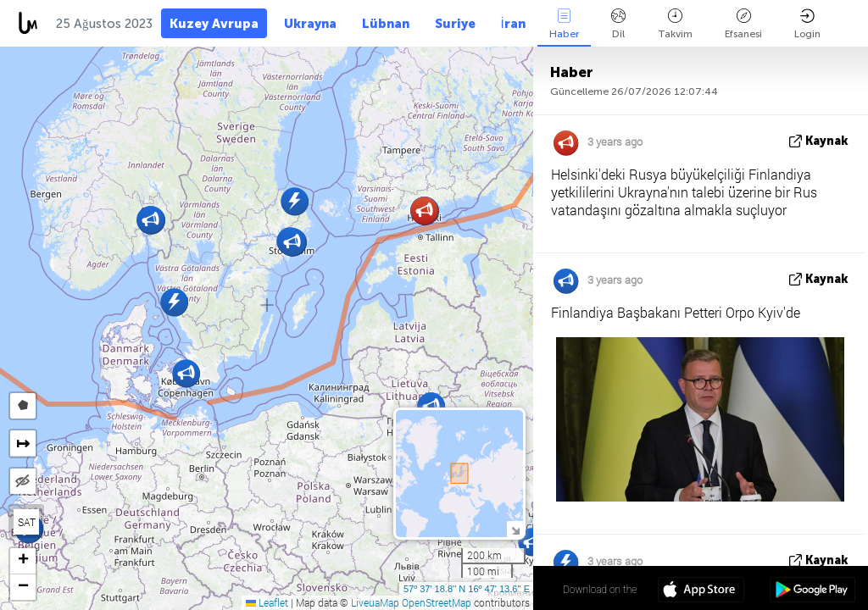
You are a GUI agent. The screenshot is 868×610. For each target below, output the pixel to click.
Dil (618, 24)
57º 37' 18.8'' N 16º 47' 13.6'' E (467, 589)
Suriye (455, 24)
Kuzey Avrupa (214, 24)
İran (513, 24)
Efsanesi (743, 24)
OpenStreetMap (437, 602)
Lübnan (386, 24)
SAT (27, 522)
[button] (295, 201)
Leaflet (267, 602)
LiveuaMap (375, 602)
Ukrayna (310, 24)
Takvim (675, 24)
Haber (564, 24)
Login (807, 24)
